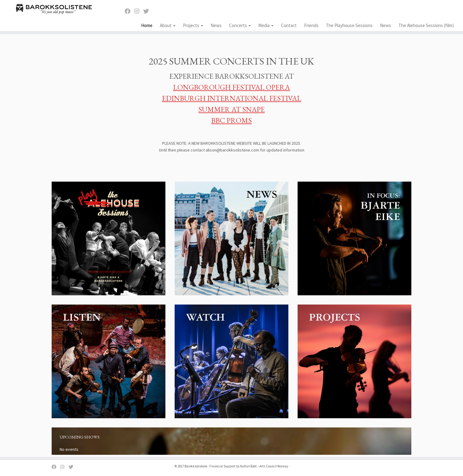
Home (147, 25)
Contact (289, 25)
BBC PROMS (231, 120)
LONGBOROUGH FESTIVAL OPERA (231, 87)
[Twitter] (148, 11)
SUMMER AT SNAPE (231, 109)
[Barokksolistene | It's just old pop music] (53, 9)
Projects (193, 25)
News (216, 25)
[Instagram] (139, 11)
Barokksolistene (196, 466)
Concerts (240, 25)
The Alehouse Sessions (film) (426, 25)
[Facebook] (130, 11)
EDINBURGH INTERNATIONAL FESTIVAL (232, 98)
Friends (311, 25)
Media (266, 25)
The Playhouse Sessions (349, 25)
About (168, 25)
